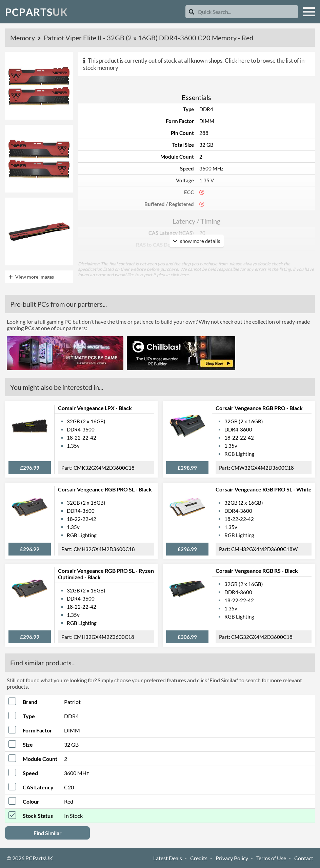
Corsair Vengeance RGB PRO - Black (259, 408)
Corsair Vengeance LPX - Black (95, 408)
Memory (23, 38)
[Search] (192, 12)
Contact (304, 858)
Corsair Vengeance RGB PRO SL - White (264, 489)
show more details (197, 241)
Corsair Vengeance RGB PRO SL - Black (105, 489)
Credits (199, 858)
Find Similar (48, 833)
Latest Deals (168, 858)
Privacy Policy (232, 858)
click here (180, 275)
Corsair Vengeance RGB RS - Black (257, 571)
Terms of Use (271, 858)
